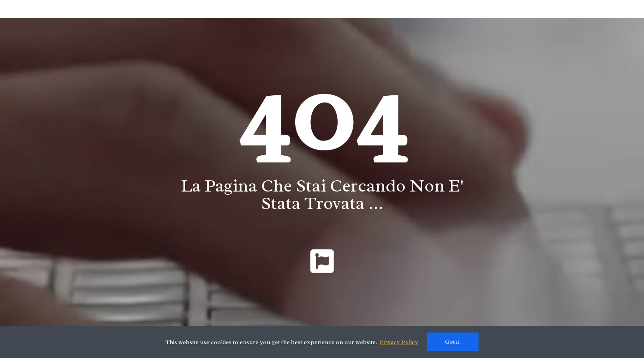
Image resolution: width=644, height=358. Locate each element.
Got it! (453, 342)
